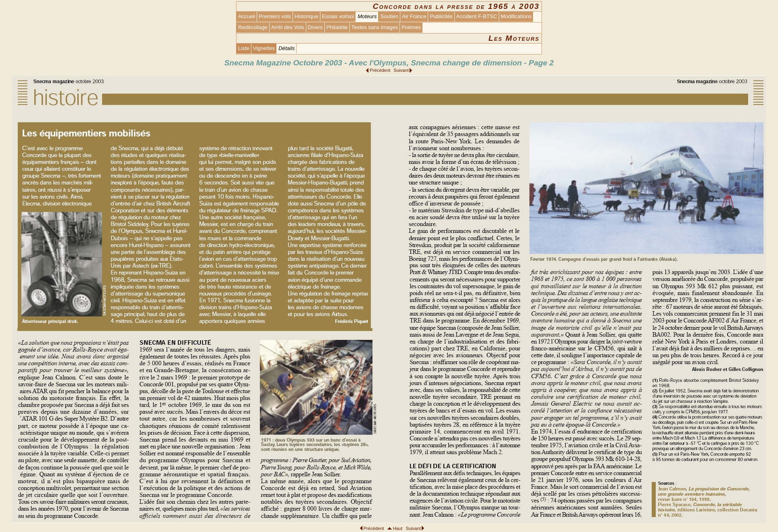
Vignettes (264, 48)
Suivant (401, 70)
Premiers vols (275, 16)
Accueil (247, 16)
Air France (414, 16)
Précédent (380, 70)
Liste (244, 48)
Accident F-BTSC (477, 16)
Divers (315, 27)
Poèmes (411, 27)
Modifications (516, 16)
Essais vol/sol (338, 16)
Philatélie (337, 27)
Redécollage (253, 27)
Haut (398, 528)
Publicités (441, 16)
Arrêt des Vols (288, 27)
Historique (306, 16)
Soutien (389, 16)
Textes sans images (375, 27)
